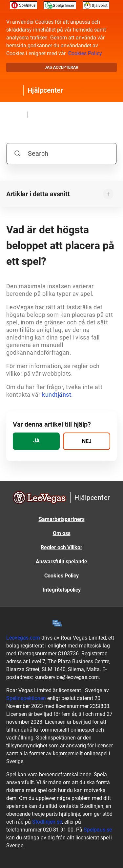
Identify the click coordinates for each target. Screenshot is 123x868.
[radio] (36, 441)
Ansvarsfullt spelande (61, 562)
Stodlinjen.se (47, 822)
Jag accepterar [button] (61, 67)
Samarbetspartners (62, 519)
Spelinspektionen (26, 698)
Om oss (62, 533)
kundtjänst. (58, 395)
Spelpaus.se (98, 830)
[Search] (62, 153)
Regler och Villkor (61, 547)
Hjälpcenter (45, 90)
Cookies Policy (85, 53)
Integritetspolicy (62, 590)
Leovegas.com (23, 638)
